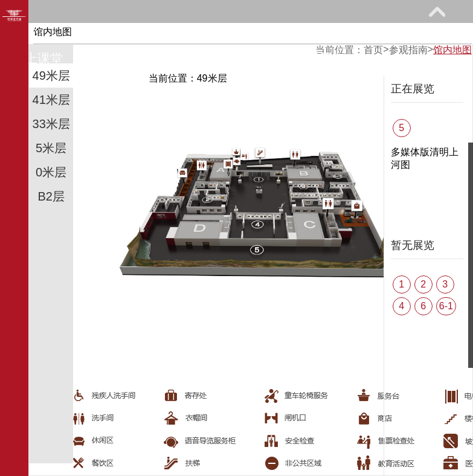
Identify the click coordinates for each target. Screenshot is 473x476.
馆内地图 (452, 50)
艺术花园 (225, 58)
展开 (437, 11)
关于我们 (319, 58)
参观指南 (106, 34)
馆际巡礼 (131, 58)
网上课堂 (37, 58)
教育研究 (294, 34)
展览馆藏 (200, 34)
